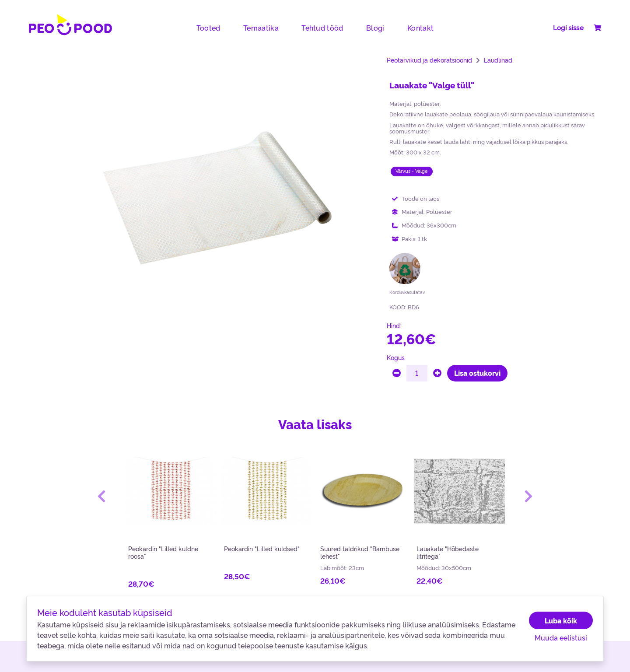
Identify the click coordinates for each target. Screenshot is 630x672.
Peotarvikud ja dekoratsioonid (429, 60)
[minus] (397, 373)
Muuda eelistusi (561, 637)
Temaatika (261, 28)
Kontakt (420, 28)
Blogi (375, 28)
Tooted (208, 28)
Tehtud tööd (322, 28)
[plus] (437, 373)
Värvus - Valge (412, 171)
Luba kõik (561, 620)
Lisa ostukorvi (477, 373)
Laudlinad (498, 60)
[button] (101, 496)
